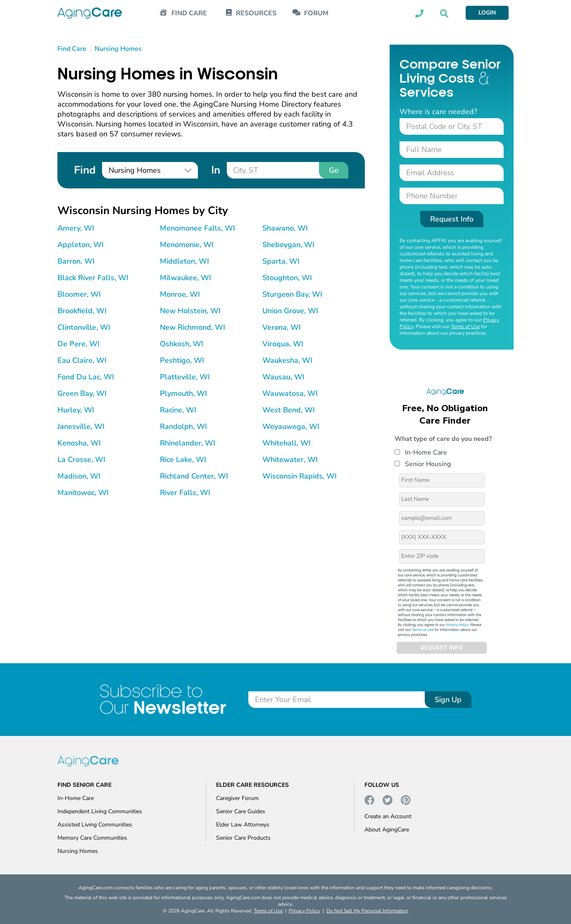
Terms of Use (465, 326)
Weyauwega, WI (291, 426)
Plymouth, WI (183, 393)
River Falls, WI (185, 493)
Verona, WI (282, 327)
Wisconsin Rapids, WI (300, 476)
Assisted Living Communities (95, 825)
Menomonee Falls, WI (197, 228)
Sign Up (448, 700)
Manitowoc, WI (83, 493)
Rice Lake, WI (183, 460)
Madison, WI (79, 476)
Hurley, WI (76, 410)
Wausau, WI (283, 377)
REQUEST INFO (442, 648)
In (216, 170)
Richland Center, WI (194, 476)
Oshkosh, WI (182, 344)
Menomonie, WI (187, 245)
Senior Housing (423, 464)
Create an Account (388, 816)
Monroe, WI (180, 294)
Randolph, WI (183, 426)
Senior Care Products (243, 838)
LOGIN (487, 13)
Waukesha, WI (287, 360)
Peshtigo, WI (182, 360)
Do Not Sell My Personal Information (367, 911)
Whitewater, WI (290, 460)
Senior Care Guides (241, 811)
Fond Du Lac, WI (86, 377)
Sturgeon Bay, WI (292, 294)
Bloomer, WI (79, 294)
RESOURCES (256, 13)
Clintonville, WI (84, 327)
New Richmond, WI (193, 327)
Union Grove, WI (290, 311)
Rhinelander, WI (188, 443)
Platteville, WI (185, 377)
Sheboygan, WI (288, 245)
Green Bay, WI (82, 393)
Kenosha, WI (79, 443)
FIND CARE (189, 13)
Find (85, 170)
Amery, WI (76, 228)
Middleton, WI (184, 261)
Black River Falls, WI (93, 278)
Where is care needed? (438, 112)
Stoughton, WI (287, 278)
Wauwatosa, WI (290, 393)
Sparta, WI (281, 261)
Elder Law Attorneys (243, 825)
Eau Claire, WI (82, 360)
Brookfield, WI (82, 311)
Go (334, 170)
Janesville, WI (81, 426)
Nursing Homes (78, 851)
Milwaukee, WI (186, 278)
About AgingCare (387, 830)
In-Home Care (421, 452)
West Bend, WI (289, 410)
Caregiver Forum (237, 798)
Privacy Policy (457, 625)
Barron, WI (76, 261)
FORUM (316, 13)
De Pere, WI (79, 344)
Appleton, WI (81, 245)
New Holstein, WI (190, 311)
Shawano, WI (285, 228)
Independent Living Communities (100, 811)
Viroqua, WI (283, 344)
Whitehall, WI (287, 443)
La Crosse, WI (81, 460)
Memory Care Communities (92, 838)
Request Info (452, 219)
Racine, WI (178, 410)
